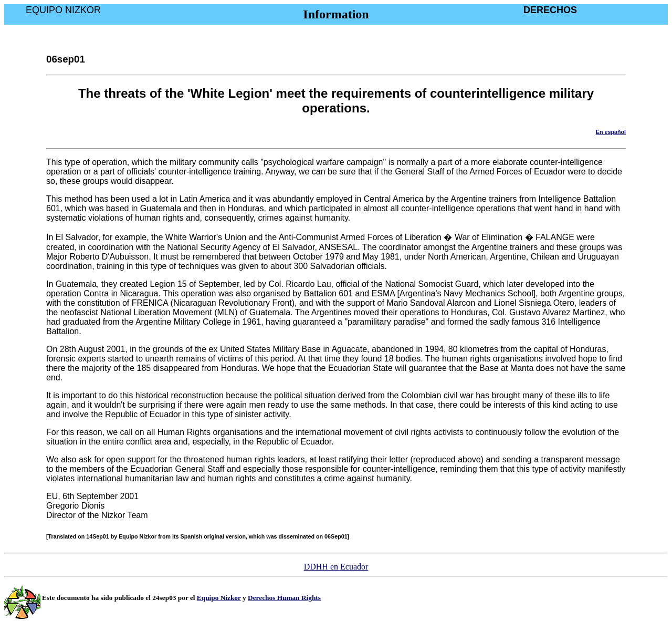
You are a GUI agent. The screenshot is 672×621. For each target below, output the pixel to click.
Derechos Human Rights (284, 598)
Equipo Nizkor (219, 598)
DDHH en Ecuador (336, 567)
